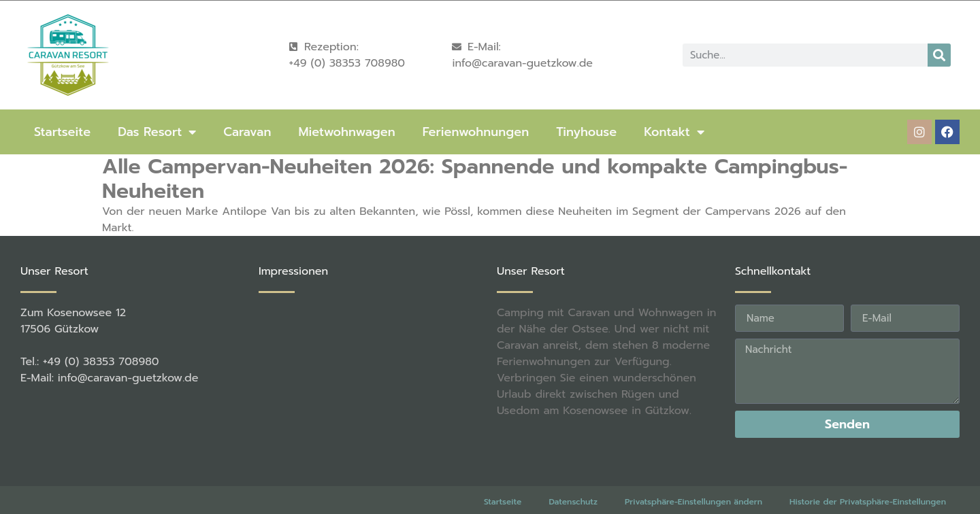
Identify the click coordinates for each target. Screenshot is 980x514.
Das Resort (157, 132)
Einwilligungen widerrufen (894, 498)
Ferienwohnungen (476, 132)
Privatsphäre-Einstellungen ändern (693, 481)
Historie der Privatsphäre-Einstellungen (868, 481)
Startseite (62, 132)
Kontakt (674, 132)
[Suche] (939, 55)
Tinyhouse (586, 132)
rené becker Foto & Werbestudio (244, 500)
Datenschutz (573, 481)
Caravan (247, 132)
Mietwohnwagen (346, 132)
